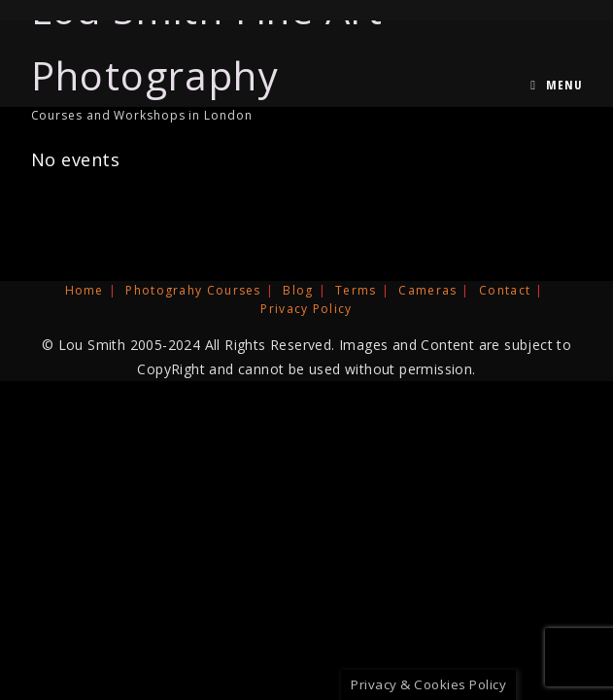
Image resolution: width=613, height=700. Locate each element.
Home (85, 290)
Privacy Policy (306, 309)
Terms (356, 290)
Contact (505, 290)
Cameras (427, 290)
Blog (298, 290)
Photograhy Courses (193, 290)
